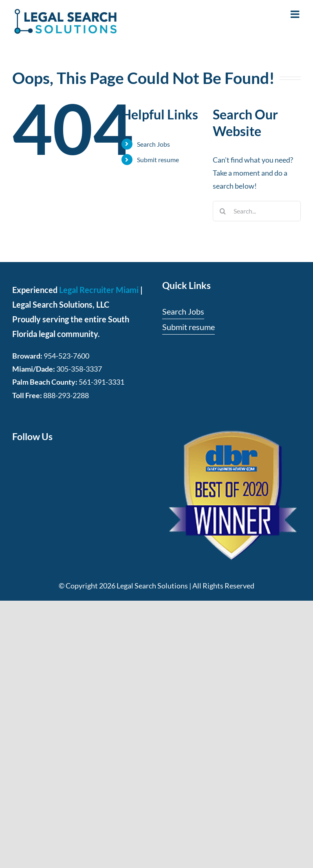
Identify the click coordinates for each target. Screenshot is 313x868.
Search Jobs (153, 144)
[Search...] (257, 211)
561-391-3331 (101, 382)
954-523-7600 (66, 356)
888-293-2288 (66, 395)
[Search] (223, 211)
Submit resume (158, 160)
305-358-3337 (79, 369)
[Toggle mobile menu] (296, 14)
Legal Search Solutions (152, 586)
